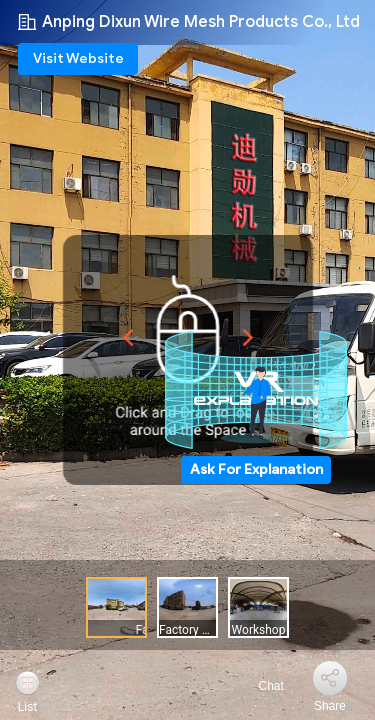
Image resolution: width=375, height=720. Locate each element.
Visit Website (78, 58)
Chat (259, 686)
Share (330, 706)
